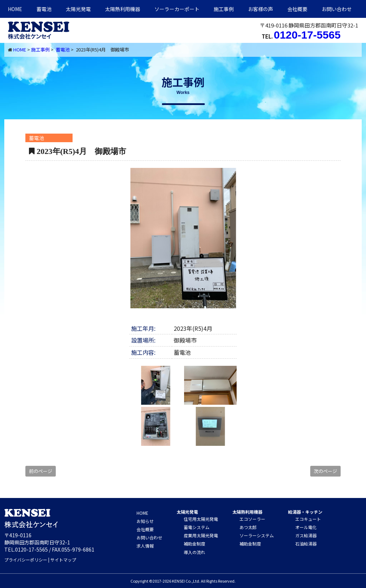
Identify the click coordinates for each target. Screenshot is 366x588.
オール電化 (306, 527)
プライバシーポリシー (26, 560)
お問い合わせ (337, 9)
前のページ (41, 471)
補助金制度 (194, 544)
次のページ (325, 471)
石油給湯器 (306, 544)
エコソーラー (252, 519)
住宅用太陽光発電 (201, 519)
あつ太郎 (248, 527)
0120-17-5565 (307, 35)
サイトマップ (63, 560)
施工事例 (224, 9)
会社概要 (297, 9)
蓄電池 (44, 9)
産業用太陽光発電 (201, 535)
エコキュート (308, 519)
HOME (15, 9)
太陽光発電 (78, 9)
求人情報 (145, 546)
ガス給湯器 (306, 535)
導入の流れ (194, 552)
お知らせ (145, 521)
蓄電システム (197, 527)
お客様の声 (261, 9)
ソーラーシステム (257, 535)
